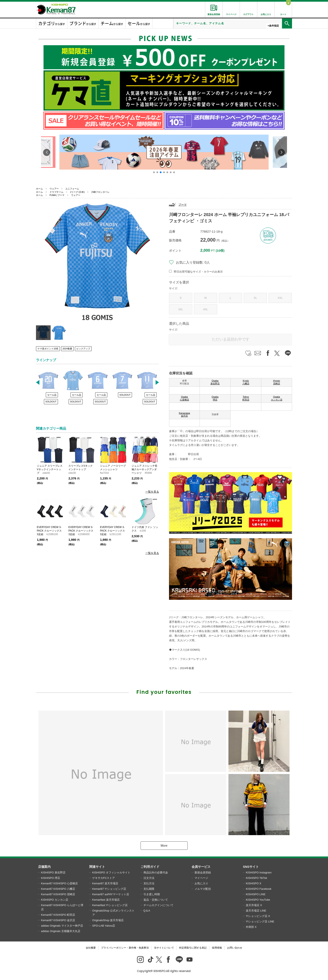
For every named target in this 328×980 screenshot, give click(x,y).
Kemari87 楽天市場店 (105, 883)
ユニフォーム (72, 189)
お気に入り (201, 883)
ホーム (39, 189)
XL (255, 298)
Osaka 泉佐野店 (215, 382)
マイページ (201, 878)
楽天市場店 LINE (256, 911)
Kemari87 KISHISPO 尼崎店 (58, 894)
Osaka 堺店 (215, 398)
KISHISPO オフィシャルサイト (111, 872)
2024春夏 (67, 349)
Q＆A (147, 911)
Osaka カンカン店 (277, 398)
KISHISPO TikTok (256, 878)
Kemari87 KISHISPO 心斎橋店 (59, 883)
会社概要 (91, 948)
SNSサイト (251, 867)
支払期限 (149, 889)
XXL (280, 298)
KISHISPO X (254, 883)
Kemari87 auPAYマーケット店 (111, 894)
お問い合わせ (235, 948)
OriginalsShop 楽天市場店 (108, 920)
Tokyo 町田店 (246, 398)
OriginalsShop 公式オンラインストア (113, 913)
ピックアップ (83, 349)
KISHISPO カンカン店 (55, 900)
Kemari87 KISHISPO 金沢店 (58, 920)
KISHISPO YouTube (258, 900)
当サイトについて (164, 948)
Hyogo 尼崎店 (277, 382)
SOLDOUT (51, 402)
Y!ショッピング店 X (258, 916)
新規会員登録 (203, 872)
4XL (206, 309)
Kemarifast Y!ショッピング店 (110, 905)
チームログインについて (158, 905)
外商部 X (251, 927)
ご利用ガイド (150, 867)
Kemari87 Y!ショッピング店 (109, 889)
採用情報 (217, 948)
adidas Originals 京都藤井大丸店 (61, 931)
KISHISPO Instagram (259, 872)
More (164, 846)
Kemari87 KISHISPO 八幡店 (58, 889)
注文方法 (149, 878)
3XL (181, 309)
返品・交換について (156, 900)
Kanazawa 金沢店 (184, 415)
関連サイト (97, 867)
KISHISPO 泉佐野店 (53, 872)
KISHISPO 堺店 (51, 878)
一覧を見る (152, 492)
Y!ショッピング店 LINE (260, 921)
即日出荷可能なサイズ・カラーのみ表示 (198, 272)
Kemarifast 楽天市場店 (106, 900)
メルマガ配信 (203, 889)
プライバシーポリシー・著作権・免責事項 (125, 948)
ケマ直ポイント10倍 (48, 349)
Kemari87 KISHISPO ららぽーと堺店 (62, 907)
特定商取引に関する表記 (193, 948)
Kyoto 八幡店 (246, 382)
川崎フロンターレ (100, 192)
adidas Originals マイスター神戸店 (62, 926)
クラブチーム (56, 192)
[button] (154, 172)
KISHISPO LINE (256, 894)
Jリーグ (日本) (77, 192)
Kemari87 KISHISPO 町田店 (58, 915)
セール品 (52, 395)
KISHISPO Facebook (259, 889)
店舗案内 (44, 867)
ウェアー (54, 189)
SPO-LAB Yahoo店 (104, 926)
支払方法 (149, 883)
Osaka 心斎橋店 (184, 398)
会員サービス (201, 867)
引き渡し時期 (152, 894)
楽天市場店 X (254, 905)
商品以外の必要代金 (156, 872)
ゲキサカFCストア (104, 878)
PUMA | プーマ (57, 195)
